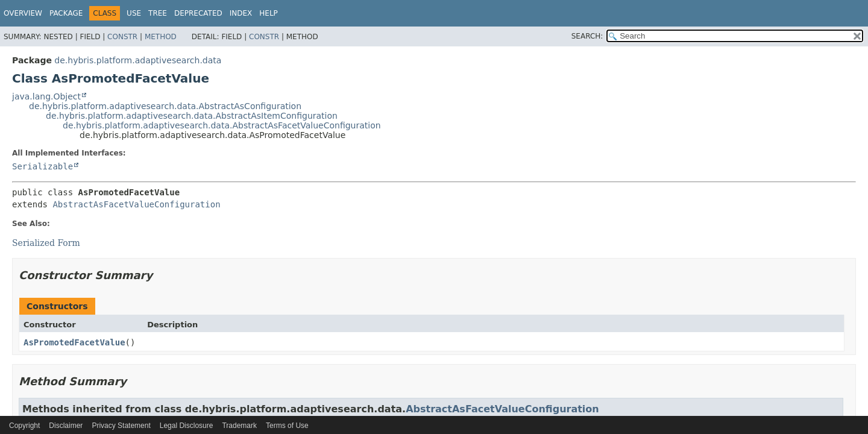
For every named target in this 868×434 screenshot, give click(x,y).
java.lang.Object (46, 96)
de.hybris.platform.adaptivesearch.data (138, 60)
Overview (23, 13)
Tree (158, 13)
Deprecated (198, 13)
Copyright (24, 426)
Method (161, 37)
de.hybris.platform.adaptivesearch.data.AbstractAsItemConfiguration (192, 116)
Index (241, 13)
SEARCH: (587, 36)
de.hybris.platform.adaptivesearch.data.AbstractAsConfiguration (165, 106)
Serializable (42, 166)
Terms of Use (287, 426)
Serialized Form (46, 243)
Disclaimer (66, 426)
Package (66, 13)
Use (134, 13)
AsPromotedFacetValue (74, 342)
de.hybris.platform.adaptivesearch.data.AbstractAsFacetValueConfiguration (222, 125)
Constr (122, 37)
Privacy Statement (121, 426)
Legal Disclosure (187, 426)
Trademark (239, 426)
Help (269, 13)
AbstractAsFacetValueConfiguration (136, 204)
